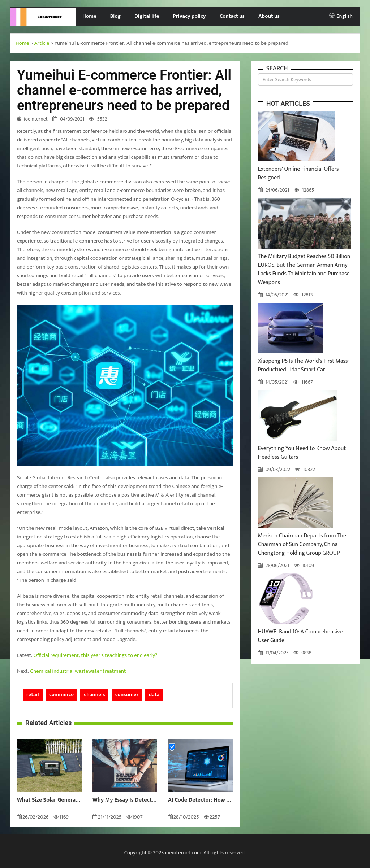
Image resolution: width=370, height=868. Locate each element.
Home (89, 16)
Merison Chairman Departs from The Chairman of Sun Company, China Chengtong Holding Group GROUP (302, 544)
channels (94, 695)
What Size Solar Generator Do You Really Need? (49, 800)
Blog (115, 16)
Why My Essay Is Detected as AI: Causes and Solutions (125, 800)
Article (42, 43)
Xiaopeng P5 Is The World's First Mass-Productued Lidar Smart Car (304, 365)
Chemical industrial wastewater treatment (78, 671)
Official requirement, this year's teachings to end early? (96, 655)
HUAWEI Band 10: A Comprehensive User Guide (300, 636)
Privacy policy (190, 16)
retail (33, 695)
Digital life (147, 16)
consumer (127, 695)
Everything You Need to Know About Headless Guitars (302, 453)
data (154, 695)
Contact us (232, 16)
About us (269, 16)
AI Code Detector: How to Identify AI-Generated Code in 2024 (200, 800)
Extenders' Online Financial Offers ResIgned (298, 173)
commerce (61, 695)
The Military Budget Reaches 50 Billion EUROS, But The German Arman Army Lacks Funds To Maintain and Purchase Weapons (304, 269)
